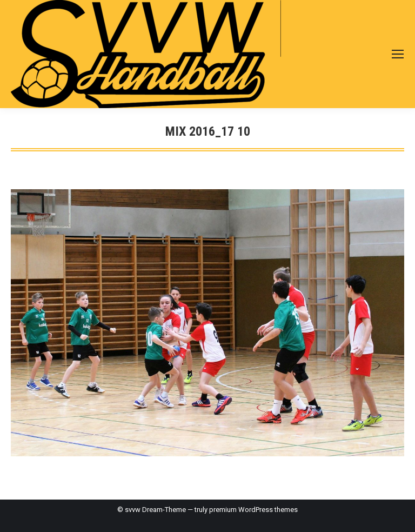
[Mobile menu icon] (398, 54)
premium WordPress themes (253, 510)
